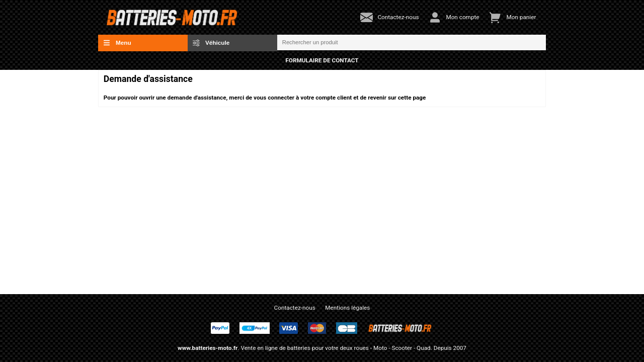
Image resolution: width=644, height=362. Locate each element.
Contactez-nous (295, 308)
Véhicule (211, 43)
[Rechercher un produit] (412, 43)
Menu (117, 43)
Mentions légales (347, 308)
